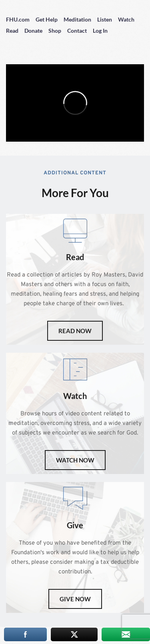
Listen (105, 19)
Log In (100, 31)
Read (12, 31)
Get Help (47, 19)
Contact (77, 31)
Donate (33, 31)
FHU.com (18, 19)
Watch (126, 19)
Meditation (77, 19)
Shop (55, 31)
